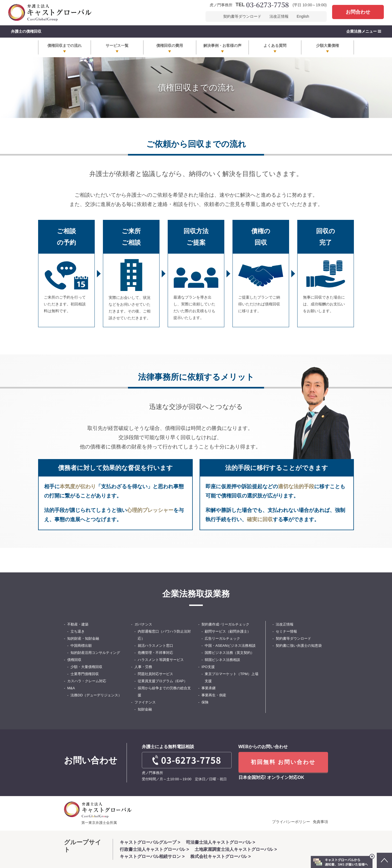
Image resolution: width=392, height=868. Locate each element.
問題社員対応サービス (155, 674)
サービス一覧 (117, 45)
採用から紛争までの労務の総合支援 (164, 692)
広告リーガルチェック (222, 638)
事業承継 (209, 688)
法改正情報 (279, 16)
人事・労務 (143, 667)
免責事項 (320, 822)
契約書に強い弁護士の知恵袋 (299, 646)
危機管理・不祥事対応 (155, 653)
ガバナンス (143, 624)
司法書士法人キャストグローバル (219, 842)
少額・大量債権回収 (86, 667)
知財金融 (145, 709)
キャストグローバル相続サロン (150, 856)
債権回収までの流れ (65, 45)
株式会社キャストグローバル (219, 856)
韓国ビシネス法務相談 (222, 660)
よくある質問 (275, 45)
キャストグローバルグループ (148, 842)
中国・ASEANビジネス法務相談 (230, 646)
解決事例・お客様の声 (222, 45)
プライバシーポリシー (291, 822)
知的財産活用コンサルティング (95, 653)
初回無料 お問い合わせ (283, 762)
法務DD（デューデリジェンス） (96, 695)
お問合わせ (358, 12)
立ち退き (78, 631)
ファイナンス (145, 702)
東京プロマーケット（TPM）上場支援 (231, 677)
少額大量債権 (327, 45)
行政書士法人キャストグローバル (152, 849)
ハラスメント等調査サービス (161, 660)
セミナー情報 (286, 631)
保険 (205, 702)
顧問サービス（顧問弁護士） (228, 631)
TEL (262, 5)
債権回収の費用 (170, 45)
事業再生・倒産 (214, 695)
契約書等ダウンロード (242, 16)
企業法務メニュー (364, 31)
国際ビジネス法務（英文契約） (229, 653)
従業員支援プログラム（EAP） (163, 681)
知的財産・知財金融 (83, 638)
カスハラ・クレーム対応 (87, 681)
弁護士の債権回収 (26, 31)
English (303, 16)
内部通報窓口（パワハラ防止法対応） (164, 635)
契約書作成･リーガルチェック (225, 624)
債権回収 (74, 660)
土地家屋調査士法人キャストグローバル (234, 849)
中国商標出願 (81, 646)
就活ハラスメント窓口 (155, 646)
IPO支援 (208, 667)
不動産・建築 (78, 624)
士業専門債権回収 (85, 674)
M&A (71, 688)
